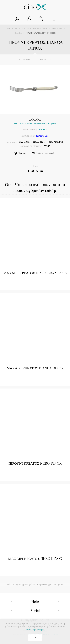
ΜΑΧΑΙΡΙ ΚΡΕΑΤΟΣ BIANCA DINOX (35, 368)
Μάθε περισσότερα (35, 629)
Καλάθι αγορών (41, 19)
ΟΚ (35, 638)
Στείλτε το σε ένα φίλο (45, 153)
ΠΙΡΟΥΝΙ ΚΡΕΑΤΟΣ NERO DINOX (35, 463)
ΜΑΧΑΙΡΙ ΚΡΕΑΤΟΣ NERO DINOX (35, 558)
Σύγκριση (22, 153)
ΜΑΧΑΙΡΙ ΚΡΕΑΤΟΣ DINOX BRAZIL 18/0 (35, 273)
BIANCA (43, 130)
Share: (35, 166)
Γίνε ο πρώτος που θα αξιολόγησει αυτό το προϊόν (35, 123)
